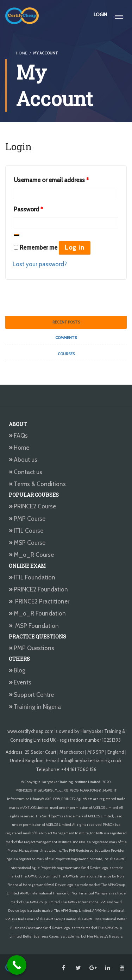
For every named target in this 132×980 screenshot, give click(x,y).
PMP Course (27, 519)
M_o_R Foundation (38, 613)
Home (19, 448)
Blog (17, 670)
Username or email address (51, 179)
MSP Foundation (34, 626)
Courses (66, 354)
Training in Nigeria (35, 707)
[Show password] (17, 235)
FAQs (18, 436)
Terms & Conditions (37, 484)
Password (28, 208)
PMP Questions (32, 648)
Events (20, 682)
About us (23, 460)
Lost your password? (40, 264)
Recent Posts (66, 322)
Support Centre (31, 695)
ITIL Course (26, 531)
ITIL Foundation (32, 577)
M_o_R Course (31, 555)
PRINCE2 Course (32, 506)
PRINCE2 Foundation (38, 589)
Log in (75, 247)
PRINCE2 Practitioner (39, 601)
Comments (66, 338)
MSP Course (27, 543)
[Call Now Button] (17, 965)
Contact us (26, 472)
